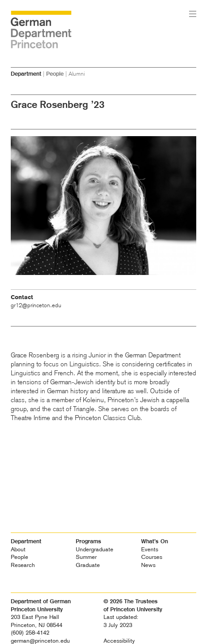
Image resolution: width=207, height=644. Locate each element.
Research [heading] (23, 565)
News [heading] (148, 565)
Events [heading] (150, 549)
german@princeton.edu (40, 641)
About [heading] (18, 549)
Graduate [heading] (88, 565)
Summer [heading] (86, 557)
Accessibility (119, 641)
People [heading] (19, 557)
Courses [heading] (152, 557)
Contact (22, 297)
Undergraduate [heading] (95, 549)
